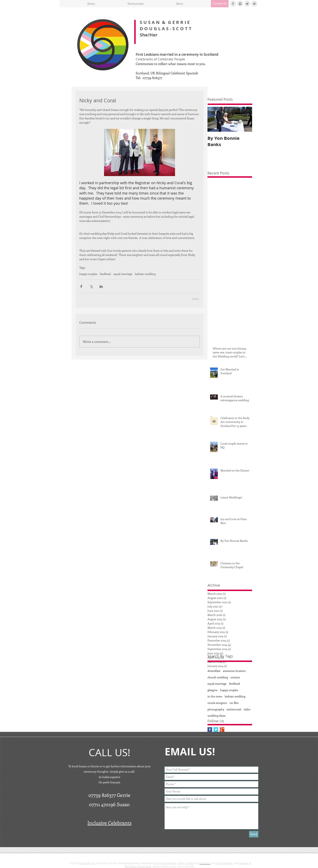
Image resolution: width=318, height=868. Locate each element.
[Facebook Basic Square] (210, 730)
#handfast (214, 671)
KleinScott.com (87, 863)
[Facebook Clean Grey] (233, 4)
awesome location (234, 671)
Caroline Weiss (224, 863)
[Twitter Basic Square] (216, 730)
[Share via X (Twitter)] (91, 286)
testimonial (234, 709)
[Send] (254, 834)
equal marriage (123, 274)
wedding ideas (216, 716)
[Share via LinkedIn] (101, 286)
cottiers (235, 677)
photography (216, 709)
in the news (215, 696)
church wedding (218, 677)
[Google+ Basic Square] (222, 730)
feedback (105, 274)
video (247, 709)
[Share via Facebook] (81, 286)
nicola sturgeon (217, 703)
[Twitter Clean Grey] (247, 4)
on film (234, 703)
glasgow (213, 690)
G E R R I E (179, 22)
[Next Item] (246, 119)
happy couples (88, 274)
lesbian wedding (145, 274)
